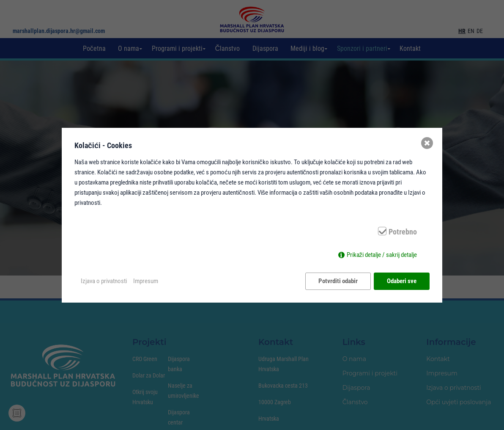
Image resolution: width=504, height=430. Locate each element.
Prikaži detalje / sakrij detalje (382, 255)
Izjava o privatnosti (104, 281)
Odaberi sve (402, 281)
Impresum (146, 281)
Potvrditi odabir (338, 281)
